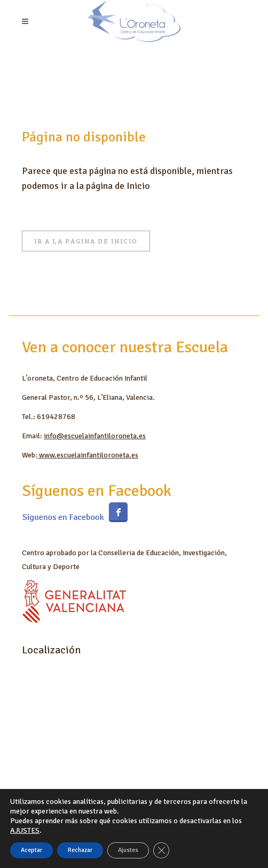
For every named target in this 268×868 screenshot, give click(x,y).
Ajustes (128, 850)
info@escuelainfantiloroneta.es (95, 436)
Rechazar (80, 850)
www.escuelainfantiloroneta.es (88, 455)
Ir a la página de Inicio (86, 241)
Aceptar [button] (31, 850)
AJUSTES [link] (25, 830)
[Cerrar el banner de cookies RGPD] (161, 850)
